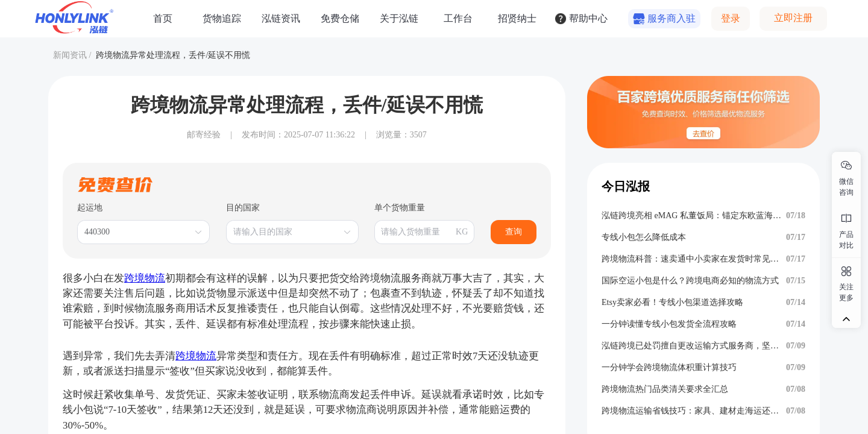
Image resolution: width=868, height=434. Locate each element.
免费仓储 (340, 18)
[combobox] (137, 232)
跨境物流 (145, 278)
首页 (163, 18)
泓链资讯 (281, 18)
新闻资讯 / (72, 55)
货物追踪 (222, 18)
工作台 (458, 18)
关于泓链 (399, 18)
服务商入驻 (671, 18)
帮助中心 (588, 18)
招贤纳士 (517, 18)
